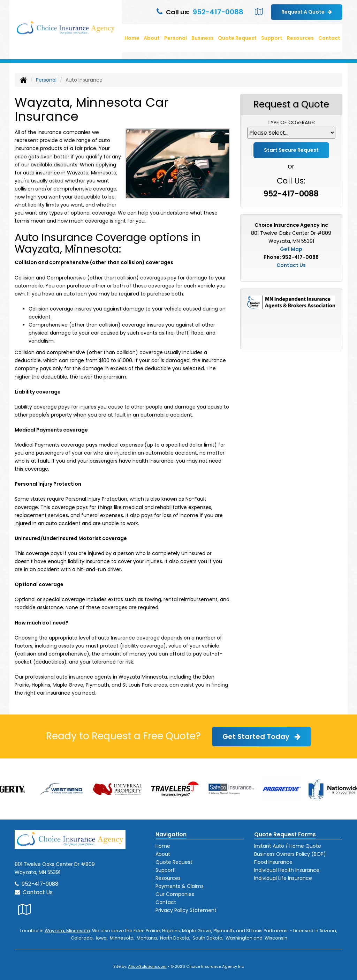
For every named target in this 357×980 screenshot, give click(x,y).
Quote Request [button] (237, 38)
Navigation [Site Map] (171, 834)
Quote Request (174, 862)
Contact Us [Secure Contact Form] (291, 265)
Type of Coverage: (291, 122)
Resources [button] (300, 38)
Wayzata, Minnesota (67, 931)
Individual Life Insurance (283, 878)
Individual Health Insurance (287, 870)
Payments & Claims (180, 886)
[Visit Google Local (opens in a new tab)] (259, 12)
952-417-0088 (218, 12)
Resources (168, 878)
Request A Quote (307, 12)
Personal (46, 80)
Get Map (291, 249)
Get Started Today (261, 736)
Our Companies (175, 894)
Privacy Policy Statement (186, 910)
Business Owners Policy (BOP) (290, 854)
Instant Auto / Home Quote (288, 846)
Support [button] (272, 38)
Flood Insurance (273, 862)
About (152, 38)
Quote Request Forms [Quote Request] (285, 834)
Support (165, 870)
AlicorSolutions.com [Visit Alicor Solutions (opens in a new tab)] (147, 966)
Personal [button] (176, 38)
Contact (329, 38)
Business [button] (203, 38)
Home (132, 38)
